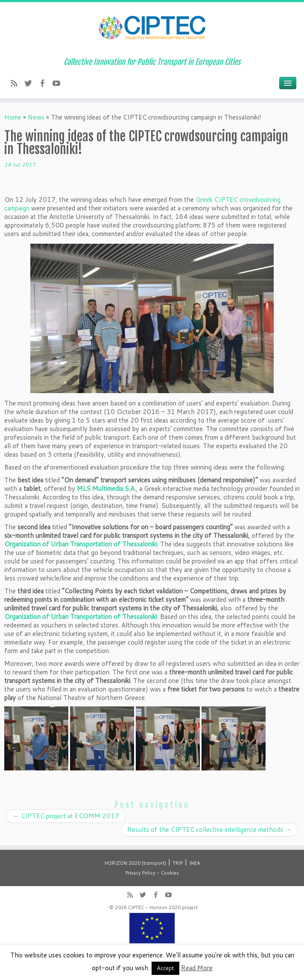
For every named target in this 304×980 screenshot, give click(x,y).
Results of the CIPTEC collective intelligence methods (209, 830)
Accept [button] (165, 968)
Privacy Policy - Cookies (152, 873)
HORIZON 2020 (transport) (135, 863)
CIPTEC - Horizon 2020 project (163, 907)
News (36, 117)
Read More (197, 968)
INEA (194, 863)
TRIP (178, 863)
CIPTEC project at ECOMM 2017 (66, 816)
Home (13, 117)
